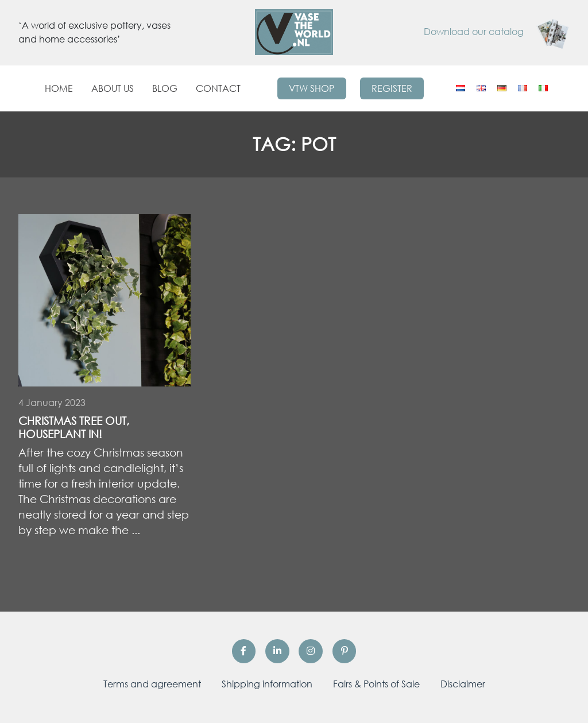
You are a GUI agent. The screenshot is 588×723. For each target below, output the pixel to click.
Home (59, 88)
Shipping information (267, 684)
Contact (218, 88)
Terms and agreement (152, 684)
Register (392, 88)
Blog (165, 88)
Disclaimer (463, 684)
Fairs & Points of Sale (376, 684)
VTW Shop (312, 88)
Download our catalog (497, 32)
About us (113, 88)
